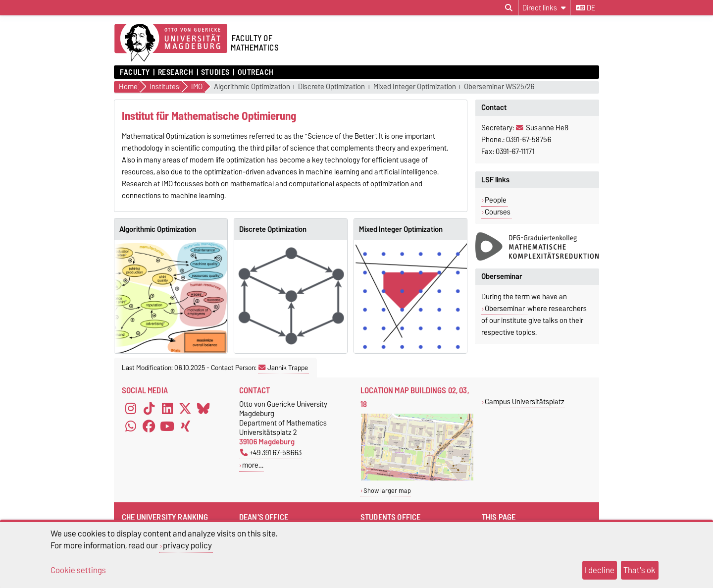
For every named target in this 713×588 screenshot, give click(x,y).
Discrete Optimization (331, 87)
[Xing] (185, 426)
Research (176, 72)
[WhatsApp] (131, 426)
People (496, 200)
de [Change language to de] (586, 8)
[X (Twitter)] (185, 408)
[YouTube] (167, 426)
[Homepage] (171, 43)
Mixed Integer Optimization (415, 87)
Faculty (135, 72)
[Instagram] (131, 408)
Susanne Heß (547, 128)
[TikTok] (149, 408)
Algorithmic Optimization (252, 87)
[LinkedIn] (167, 408)
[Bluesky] (204, 408)
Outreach (256, 72)
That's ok (639, 570)
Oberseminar (506, 309)
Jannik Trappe (283, 368)
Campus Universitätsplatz (525, 401)
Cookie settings (78, 570)
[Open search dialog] (509, 8)
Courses (498, 212)
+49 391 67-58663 (271, 453)
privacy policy (187, 545)
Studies (215, 72)
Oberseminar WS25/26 (499, 87)
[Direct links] (544, 8)
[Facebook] (149, 426)
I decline (600, 570)
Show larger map (387, 491)
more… (253, 465)
